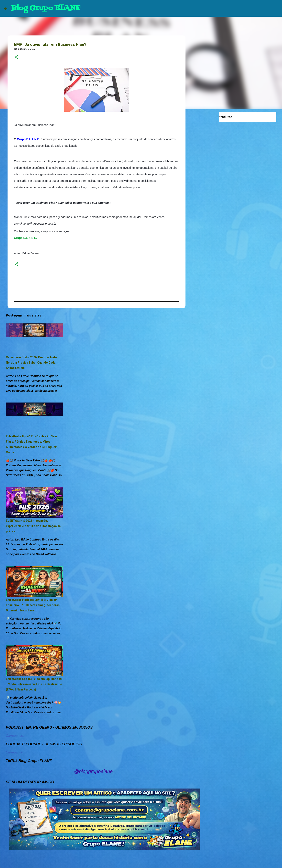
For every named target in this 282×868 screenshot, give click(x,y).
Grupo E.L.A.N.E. (26, 238)
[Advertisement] (206, 176)
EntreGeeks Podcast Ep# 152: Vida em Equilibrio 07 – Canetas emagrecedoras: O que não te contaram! (33, 605)
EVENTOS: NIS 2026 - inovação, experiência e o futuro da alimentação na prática (33, 526)
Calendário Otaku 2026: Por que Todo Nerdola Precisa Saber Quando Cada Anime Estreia (31, 363)
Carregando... (16, 736)
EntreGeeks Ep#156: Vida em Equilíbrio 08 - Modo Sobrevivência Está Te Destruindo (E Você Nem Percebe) (34, 684)
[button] (16, 57)
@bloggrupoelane (93, 771)
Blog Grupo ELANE (46, 8)
